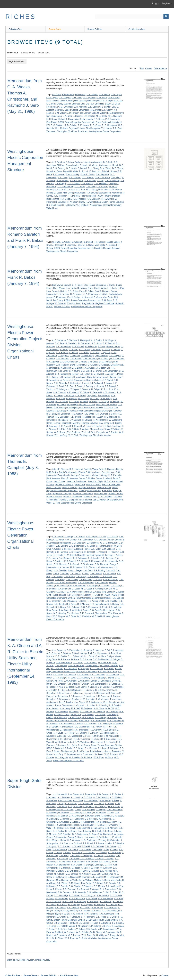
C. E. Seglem (62, 546)
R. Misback (87, 417)
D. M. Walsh (106, 168)
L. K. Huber (104, 586)
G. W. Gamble (87, 564)
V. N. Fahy (113, 613)
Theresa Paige (97, 429)
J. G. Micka (98, 690)
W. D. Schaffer (83, 932)
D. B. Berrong (59, 168)
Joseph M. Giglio (95, 481)
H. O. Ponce (95, 110)
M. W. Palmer (116, 190)
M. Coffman (63, 589)
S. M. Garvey (84, 745)
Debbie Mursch (92, 666)
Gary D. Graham (102, 177)
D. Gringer (115, 659)
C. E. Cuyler (116, 95)
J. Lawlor (108, 383)
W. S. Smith (81, 938)
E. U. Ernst (77, 368)
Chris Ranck (89, 285)
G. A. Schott (86, 371)
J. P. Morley (110, 856)
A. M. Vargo (108, 340)
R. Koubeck (99, 905)
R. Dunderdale (66, 727)
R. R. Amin (98, 417)
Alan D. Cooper (115, 540)
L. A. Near (67, 116)
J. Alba (56, 573)
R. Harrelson (93, 902)
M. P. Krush (52, 119)
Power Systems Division (90, 491)
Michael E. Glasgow (64, 484)
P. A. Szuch (98, 883)
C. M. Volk (95, 353)
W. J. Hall (86, 432)
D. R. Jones (87, 552)
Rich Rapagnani (93, 128)
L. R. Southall (115, 705)
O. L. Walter (119, 592)
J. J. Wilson (101, 853)
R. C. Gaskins (57, 125)
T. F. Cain (94, 923)
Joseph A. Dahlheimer (77, 481)
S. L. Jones (61, 745)
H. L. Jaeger (108, 374)
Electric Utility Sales (73, 672)
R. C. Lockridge (61, 895)
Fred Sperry (52, 107)
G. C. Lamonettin (110, 371)
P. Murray (57, 889)
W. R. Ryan (99, 757)
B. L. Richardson (63, 346)
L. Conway (79, 705)
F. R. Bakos (99, 242)
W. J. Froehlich (84, 616)
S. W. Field (85, 426)
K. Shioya (85, 392)
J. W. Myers (74, 389)
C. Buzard (73, 350)
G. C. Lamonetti (65, 107)
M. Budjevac (72, 399)
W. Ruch (109, 757)
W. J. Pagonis (61, 757)
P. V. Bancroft (83, 889)
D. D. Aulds (77, 98)
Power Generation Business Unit (80, 122)
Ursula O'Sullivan (112, 429)
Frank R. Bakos (88, 174)
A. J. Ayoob (57, 162)
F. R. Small (63, 371)
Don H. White (100, 288)
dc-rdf (16, 960)
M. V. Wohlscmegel (75, 592)
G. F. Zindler (58, 831)
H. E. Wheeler (59, 684)
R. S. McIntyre (111, 417)
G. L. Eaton (85, 374)
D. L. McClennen (67, 362)
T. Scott (59, 929)
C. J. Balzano (62, 353)
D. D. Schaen (67, 810)
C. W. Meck (116, 546)
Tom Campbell (85, 500)
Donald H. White (71, 171)
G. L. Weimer (75, 177)
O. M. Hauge (59, 408)
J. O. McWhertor (91, 294)
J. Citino (85, 573)
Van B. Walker (99, 500)
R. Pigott (103, 607)
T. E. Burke (96, 426)
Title (142, 68)
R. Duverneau (62, 898)
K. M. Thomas (59, 392)
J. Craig (101, 181)
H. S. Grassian (60, 570)
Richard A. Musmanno (83, 494)
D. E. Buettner (62, 359)
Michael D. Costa (66, 119)
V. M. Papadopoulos (107, 929)
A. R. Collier (52, 653)
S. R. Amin (63, 426)
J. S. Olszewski (61, 699)
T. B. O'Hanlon (60, 923)
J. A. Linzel (88, 843)
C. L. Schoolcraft (76, 656)
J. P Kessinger (86, 580)
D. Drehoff (82, 168)
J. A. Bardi (88, 570)
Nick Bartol (117, 193)
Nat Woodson (105, 193)
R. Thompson (62, 420)
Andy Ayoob (97, 162)
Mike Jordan (80, 193)
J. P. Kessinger (88, 696)
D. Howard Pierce (82, 549)
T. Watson (85, 429)
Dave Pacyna (52, 101)
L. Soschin (78, 116)
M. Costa (59, 190)
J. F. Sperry (107, 110)
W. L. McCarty (61, 435)
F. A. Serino (101, 822)
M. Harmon (84, 877)
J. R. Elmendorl (101, 184)
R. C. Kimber (103, 724)
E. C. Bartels (57, 669)
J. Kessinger (61, 184)
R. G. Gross (95, 125)
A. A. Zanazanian (72, 650)
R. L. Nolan (60, 607)
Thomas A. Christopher (57, 131)
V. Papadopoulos (72, 754)
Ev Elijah (116, 104)
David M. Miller (66, 101)
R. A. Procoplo (79, 199)
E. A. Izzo (118, 101)
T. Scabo (50, 929)
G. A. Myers (74, 371)
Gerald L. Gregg (100, 475)
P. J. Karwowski (112, 119)
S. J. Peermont (88, 917)
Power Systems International (109, 122)
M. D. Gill (108, 589)
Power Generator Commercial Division (93, 598)
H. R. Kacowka (66, 377)
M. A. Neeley (85, 874)
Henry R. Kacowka (70, 478)
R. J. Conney (95, 730)
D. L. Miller (96, 549)
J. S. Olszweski (87, 859)
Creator (149, 68)
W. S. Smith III (98, 616)
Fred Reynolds (102, 174)
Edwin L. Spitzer (110, 171)
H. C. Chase (89, 567)
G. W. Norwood (101, 564)
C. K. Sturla (90, 546)
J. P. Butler (98, 856)
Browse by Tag (28, 53)
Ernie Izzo (99, 104)
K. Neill (84, 868)
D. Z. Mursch (88, 816)
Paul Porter (84, 721)
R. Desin (50, 898)
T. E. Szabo (79, 748)
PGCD (107, 595)
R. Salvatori (61, 202)
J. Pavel (60, 386)
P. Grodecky (87, 886)
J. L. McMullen (114, 853)
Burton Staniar (72, 165)
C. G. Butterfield (76, 546)
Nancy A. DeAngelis (111, 484)
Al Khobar (57, 95)
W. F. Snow (71, 616)
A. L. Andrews (117, 650)
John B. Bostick (66, 702)
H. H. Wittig (72, 684)
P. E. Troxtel (85, 408)
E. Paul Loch (95, 171)
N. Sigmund (92, 193)
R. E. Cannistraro (82, 727)
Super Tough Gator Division (105, 920)
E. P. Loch (84, 171)
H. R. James (52, 377)
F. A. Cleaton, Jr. (102, 368)
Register (167, 3)
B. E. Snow (96, 343)
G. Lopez (110, 678)
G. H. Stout (70, 678)
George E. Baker (63, 110)
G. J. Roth (97, 831)
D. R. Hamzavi (62, 365)
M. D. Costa (101, 116)
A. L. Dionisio (63, 797)
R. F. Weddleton (105, 898)
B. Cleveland (71, 343)
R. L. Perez (85, 736)
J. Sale (79, 245)
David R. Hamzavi (78, 365)
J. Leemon (69, 245)
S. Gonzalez (52, 426)
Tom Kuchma (101, 613)
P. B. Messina (73, 595)
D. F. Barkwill (76, 359)
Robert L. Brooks (54, 497)
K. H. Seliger (94, 389)
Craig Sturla (52, 659)
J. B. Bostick (69, 687)
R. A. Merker (116, 411)
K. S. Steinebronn (115, 113)
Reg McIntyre (88, 303)
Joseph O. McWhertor (56, 297)
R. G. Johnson (93, 199)
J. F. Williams (106, 577)
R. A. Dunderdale (108, 889)
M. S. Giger (104, 402)
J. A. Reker (63, 380)
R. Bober (82, 601)
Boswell (67, 285)
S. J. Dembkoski (54, 205)
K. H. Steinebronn (112, 702)
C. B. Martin (104, 95)
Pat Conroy (58, 300)
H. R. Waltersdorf (98, 684)
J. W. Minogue (61, 389)
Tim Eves (73, 131)
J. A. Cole (64, 843)
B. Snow (102, 346)
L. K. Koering (102, 705)
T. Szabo (56, 751)
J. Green (108, 690)
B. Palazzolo (91, 346)
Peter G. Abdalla (54, 488)
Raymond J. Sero (77, 128)
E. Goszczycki (115, 365)
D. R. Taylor (118, 168)
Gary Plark (116, 177)
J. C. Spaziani (64, 846)
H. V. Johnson (80, 377)
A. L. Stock (75, 797)
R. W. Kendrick (91, 914)
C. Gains (106, 350)
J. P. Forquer (73, 113)
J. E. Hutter (51, 690)
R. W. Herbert (99, 420)
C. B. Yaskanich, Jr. (93, 543)
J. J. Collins (77, 853)
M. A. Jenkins (52, 708)
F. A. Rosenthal (90, 672)
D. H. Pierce (67, 549)
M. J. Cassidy (62, 402)
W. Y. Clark (73, 435)
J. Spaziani (74, 699)
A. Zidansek (52, 800)
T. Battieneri (59, 748)
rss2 (48, 960)
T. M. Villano (95, 926)
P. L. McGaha (112, 886)
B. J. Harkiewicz (100, 653)
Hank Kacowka (94, 377)
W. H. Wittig (99, 935)
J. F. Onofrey (57, 577)
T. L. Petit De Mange (66, 926)
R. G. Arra (118, 898)
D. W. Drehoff (61, 666)
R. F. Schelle (59, 604)
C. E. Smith (96, 350)
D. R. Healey (75, 552)
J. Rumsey (88, 386)
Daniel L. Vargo (91, 469)
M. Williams (88, 880)
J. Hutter (67, 853)
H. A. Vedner (63, 294)
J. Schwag (99, 386)
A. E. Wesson (71, 340)
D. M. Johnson (106, 362)
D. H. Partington (90, 359)
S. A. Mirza (104, 423)
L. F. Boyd (83, 871)
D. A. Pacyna (65, 98)
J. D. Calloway (97, 846)
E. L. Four (51, 104)
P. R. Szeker (97, 595)
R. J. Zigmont (87, 905)
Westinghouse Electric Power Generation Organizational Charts (20, 535)
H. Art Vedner (62, 181)
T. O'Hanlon (113, 748)
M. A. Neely (65, 708)
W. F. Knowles (60, 935)
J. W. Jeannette (88, 699)
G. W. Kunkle (83, 681)
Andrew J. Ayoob (83, 162)
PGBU (61, 122)
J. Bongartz (52, 846)
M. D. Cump (58, 877)
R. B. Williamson (69, 601)
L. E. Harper (93, 586)
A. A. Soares (58, 650)
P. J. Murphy (101, 718)
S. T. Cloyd (74, 426)
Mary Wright (73, 405)
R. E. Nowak (83, 125)
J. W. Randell (92, 862)
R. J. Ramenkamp (98, 604)
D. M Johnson (100, 813)
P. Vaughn (94, 889)
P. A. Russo (99, 119)
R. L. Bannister (62, 417)
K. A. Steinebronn (65, 187)
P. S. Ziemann (72, 721)
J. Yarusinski (115, 699)
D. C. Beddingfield (101, 659)
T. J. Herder (107, 128)
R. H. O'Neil (68, 902)
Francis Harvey (72, 174)
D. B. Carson (86, 659)
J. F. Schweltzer (112, 181)
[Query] (132, 16)
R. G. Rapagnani (110, 125)
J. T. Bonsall (110, 386)
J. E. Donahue (109, 573)
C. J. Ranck (77, 285)
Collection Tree (15, 29)
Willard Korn (52, 208)
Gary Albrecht (64, 475)
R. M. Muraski (110, 736)
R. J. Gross (111, 414)
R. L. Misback (62, 128)
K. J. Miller (63, 868)
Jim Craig (104, 294)
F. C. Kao (112, 672)
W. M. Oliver (87, 757)
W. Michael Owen (115, 500)
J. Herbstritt (73, 383)
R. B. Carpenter (53, 601)
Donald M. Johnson (104, 555)
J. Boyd (88, 380)
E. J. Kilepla (90, 819)
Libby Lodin (92, 395)
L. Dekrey (59, 395)
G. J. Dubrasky (83, 678)
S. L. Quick (72, 745)
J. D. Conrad (96, 573)
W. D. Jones (69, 932)
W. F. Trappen (74, 935)
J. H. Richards (60, 383)
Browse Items (55, 29)
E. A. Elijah (108, 101)
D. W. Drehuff (70, 555)
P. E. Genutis (110, 883)
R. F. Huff (107, 727)
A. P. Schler (69, 162)
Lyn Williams (104, 395)
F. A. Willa (103, 672)
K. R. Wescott (73, 392)
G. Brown (97, 371)
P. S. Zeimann (69, 889)
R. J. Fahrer (108, 730)
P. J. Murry (112, 718)
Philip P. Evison (104, 488)
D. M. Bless (93, 362)
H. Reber (62, 840)
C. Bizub (64, 350)
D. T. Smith (58, 555)
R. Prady (55, 911)
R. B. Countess (65, 892)
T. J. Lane (117, 426)
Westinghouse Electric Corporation (105, 131)
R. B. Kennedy (79, 892)
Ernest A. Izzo (108, 472)
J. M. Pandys (87, 184)
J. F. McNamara (73, 690)
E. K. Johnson (64, 368)
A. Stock (76, 653)
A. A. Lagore (58, 537)
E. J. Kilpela (84, 669)
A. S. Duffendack (85, 540)
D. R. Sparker (62, 816)
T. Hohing (107, 426)
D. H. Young (93, 168)
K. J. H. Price (107, 389)
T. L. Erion (61, 429)
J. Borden (64, 573)
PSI (48, 125)
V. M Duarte (92, 929)
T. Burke (69, 748)
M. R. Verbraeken (112, 877)
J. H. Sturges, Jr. (62, 693)
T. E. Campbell (106, 497)
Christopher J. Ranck (109, 165)
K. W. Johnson (110, 392)
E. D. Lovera (52, 558)
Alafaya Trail (86, 653)
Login (156, 3)
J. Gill (106, 849)
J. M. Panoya (72, 580)
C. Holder (116, 350)
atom (10, 960)
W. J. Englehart (73, 432)
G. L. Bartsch (74, 564)
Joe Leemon (85, 113)
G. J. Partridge (62, 374)
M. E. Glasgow (115, 116)
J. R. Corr (69, 386)
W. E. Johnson (111, 754)
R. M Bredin (97, 736)
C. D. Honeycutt (110, 543)
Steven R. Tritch (91, 497)
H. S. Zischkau (88, 840)
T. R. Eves (118, 128)
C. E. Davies (61, 656)
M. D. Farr (80, 190)
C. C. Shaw (84, 350)
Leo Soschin (89, 116)
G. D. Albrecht (80, 107)
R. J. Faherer (106, 902)
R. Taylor (56, 914)
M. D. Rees (103, 190)
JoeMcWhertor (116, 294)
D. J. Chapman (117, 359)
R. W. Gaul (63, 610)
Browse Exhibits (95, 29)
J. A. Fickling (99, 570)
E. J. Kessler (94, 558)
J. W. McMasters (110, 580)
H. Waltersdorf (114, 840)
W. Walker (92, 938)
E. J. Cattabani (77, 819)
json (32, 960)
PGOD (114, 595)
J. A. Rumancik (76, 181)
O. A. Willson (88, 715)
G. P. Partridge (64, 834)
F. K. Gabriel (70, 561)
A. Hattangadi (84, 340)
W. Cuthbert (57, 932)
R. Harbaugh (80, 902)
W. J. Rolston (112, 432)
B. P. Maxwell (78, 346)
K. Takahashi (96, 392)
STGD (49, 748)
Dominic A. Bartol (54, 171)
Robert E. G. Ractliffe (93, 610)
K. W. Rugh (94, 868)
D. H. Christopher (114, 810)
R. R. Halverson (65, 739)
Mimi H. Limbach (94, 484)
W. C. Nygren (59, 616)
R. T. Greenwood (109, 739)
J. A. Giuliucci (75, 843)
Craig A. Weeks (53, 549)
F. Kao (74, 825)
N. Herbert (112, 405)
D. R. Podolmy (112, 552)
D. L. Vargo (81, 362)
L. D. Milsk (91, 187)
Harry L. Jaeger (109, 377)
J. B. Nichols (90, 181)
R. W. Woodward (114, 420)
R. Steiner (96, 739)
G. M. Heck (57, 681)
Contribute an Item (137, 29)
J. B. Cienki (81, 687)
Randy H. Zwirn (86, 202)
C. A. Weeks (92, 95)
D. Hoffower (52, 813)
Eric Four (90, 104)
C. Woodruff (77, 242)
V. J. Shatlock (82, 205)
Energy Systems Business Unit (70, 104)
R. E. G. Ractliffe (110, 601)
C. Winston (75, 356)
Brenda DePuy (113, 346)
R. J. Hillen (69, 733)
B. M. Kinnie (105, 800)
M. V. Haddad (112, 711)
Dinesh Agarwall (95, 101)
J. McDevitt (75, 856)
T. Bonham (72, 923)
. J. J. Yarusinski (59, 794)
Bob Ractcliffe (65, 543)
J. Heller (74, 693)
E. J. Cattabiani (80, 558)
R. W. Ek (56, 742)
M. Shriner (115, 402)
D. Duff (78, 810)
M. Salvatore (99, 711)
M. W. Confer (75, 880)
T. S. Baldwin (73, 429)
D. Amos (75, 659)
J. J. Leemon (85, 693)
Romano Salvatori (111, 248)
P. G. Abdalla (97, 408)
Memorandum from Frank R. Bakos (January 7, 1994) (25, 277)
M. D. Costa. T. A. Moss (92, 589)
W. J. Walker (75, 757)
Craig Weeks (59, 288)
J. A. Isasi (111, 570)
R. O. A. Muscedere (89, 607)
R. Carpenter (64, 414)
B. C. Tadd (60, 343)
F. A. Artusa (88, 368)
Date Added (159, 68)
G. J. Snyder (105, 107)
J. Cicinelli (97, 380)
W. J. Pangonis (98, 432)
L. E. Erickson (71, 871)
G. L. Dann (63, 177)
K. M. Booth (75, 868)
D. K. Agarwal (89, 98)
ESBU (108, 104)
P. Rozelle (60, 721)
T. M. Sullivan (82, 926)
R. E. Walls (89, 414)
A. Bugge (69, 537)
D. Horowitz (64, 813)
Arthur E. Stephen (60, 469)
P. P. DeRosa (74, 196)
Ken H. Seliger (74, 297)
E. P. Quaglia (62, 822)
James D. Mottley (87, 478)
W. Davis (99, 754)
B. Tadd (112, 653)
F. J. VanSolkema (62, 825)
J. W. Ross (59, 583)
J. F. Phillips (70, 577)
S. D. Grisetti (116, 423)
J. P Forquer (87, 856)
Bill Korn (61, 165)
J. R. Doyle (113, 696)
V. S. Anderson (87, 754)
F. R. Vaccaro (95, 561)
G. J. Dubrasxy (84, 831)
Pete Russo (52, 122)
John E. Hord (59, 481)
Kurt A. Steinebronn (77, 586)
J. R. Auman (102, 696)
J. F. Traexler (93, 577)
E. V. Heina (109, 669)
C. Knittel (73, 353)
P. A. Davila (86, 883)
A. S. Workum (100, 540)
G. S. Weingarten (80, 834)
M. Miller (84, 402)
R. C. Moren (75, 895)
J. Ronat (79, 386)
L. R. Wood (81, 395)
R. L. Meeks (60, 908)
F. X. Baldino (83, 675)
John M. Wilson (99, 113)
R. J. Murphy (83, 604)
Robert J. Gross (116, 494)
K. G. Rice (107, 865)
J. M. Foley (60, 580)
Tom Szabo (83, 131)
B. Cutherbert (84, 343)
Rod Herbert (109, 610)
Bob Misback (68, 95)
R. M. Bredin (97, 908)
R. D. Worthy (77, 414)
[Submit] (166, 16)
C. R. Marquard (103, 546)
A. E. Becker (115, 794)
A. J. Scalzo (96, 340)
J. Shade (99, 859)
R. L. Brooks (75, 417)
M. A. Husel (59, 874)
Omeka (165, 975)
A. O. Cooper (71, 540)
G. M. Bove (96, 374)
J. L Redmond (96, 383)
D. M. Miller (102, 98)
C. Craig (60, 804)
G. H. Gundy (59, 678)
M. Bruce (86, 297)
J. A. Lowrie (99, 843)
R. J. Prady (93, 733)
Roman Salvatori (116, 202)
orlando (89, 119)
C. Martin (84, 165)
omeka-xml (40, 960)
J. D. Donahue (117, 687)
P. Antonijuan (72, 408)
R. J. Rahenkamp (107, 733)
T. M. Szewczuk (87, 613)
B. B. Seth (108, 162)
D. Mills (110, 813)
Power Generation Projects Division (93, 411)
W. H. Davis (87, 935)
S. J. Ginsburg (73, 917)
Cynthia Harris (101, 356)
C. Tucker (110, 804)
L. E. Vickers (102, 187)
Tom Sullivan (96, 751)
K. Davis (87, 865)
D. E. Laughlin (88, 810)
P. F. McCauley (75, 718)
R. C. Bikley (52, 414)
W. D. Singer (96, 932)
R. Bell (106, 892)
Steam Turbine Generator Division (106, 745)
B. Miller (115, 800)
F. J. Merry (112, 822)
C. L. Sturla (84, 353)
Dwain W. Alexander (68, 472)
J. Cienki (86, 846)
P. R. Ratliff (86, 595)
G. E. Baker (93, 107)
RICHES (21, 17)
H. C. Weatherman (104, 567)
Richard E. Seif (101, 494)
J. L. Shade (97, 693)
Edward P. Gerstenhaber (90, 472)
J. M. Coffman (74, 184)
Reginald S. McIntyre (105, 303)
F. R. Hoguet (59, 174)
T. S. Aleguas (118, 926)
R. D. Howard (117, 724)
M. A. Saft (60, 399)
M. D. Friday (92, 190)
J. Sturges (109, 859)
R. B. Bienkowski (98, 721)
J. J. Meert (84, 383)
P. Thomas (71, 411)
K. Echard (97, 865)
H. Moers (119, 374)
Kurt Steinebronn (54, 116)
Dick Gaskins (80, 101)
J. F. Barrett (108, 380)
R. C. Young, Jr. (94, 601)
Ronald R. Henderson (73, 497)
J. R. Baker (74, 859)
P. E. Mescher (60, 196)
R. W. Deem (72, 202)
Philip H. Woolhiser (87, 488)
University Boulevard (112, 751)
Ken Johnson (61, 586)
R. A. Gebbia (66, 199)
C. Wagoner (63, 356)
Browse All (13, 53)
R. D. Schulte (71, 125)
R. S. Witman (85, 911)
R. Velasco (87, 420)
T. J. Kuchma (73, 613)
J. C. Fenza (75, 573)
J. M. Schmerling (60, 696)
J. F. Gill (61, 690)
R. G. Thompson (81, 730)
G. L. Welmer (88, 177)
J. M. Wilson (60, 113)
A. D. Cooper (92, 537)
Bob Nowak (80, 95)
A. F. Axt (102, 537)
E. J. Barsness (65, 558)
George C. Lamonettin (81, 475)
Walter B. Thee (53, 503)
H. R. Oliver (83, 684)
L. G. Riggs (69, 395)
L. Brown (60, 871)
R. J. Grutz (58, 733)
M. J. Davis (60, 592)
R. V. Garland (75, 420)
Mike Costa (80, 119)
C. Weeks (94, 165)
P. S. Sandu (60, 411)
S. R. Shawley (69, 205)
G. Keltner (74, 374)
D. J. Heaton (76, 813)
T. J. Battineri (105, 923)
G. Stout (93, 834)
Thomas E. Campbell (68, 500)
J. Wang (84, 389)
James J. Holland (104, 478)
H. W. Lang (101, 840)
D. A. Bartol (71, 288)
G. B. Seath (82, 828)
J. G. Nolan (97, 849)
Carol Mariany (87, 356)
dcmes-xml (24, 960)
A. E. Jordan (58, 340)
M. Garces (74, 711)
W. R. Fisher (58, 938)
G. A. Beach (70, 828)
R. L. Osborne (73, 607)
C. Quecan (105, 353)
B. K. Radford (109, 343)
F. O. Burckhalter (86, 825)
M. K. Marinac (86, 711)
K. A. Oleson (80, 702)
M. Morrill (93, 402)
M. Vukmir (62, 405)
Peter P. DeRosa (88, 196)
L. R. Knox (115, 586)
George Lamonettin (80, 110)
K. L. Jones (80, 187)
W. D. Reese (60, 432)
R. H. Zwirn (106, 199)
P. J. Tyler (108, 408)
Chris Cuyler (52, 98)
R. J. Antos (71, 604)
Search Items (44, 53)
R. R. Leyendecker (81, 739)
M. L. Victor (74, 402)
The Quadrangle (68, 751)
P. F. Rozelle (62, 886)
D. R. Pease (99, 552)
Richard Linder (101, 202)
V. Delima (81, 929)
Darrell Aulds (114, 98)
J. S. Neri (97, 580)
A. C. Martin (79, 537)
